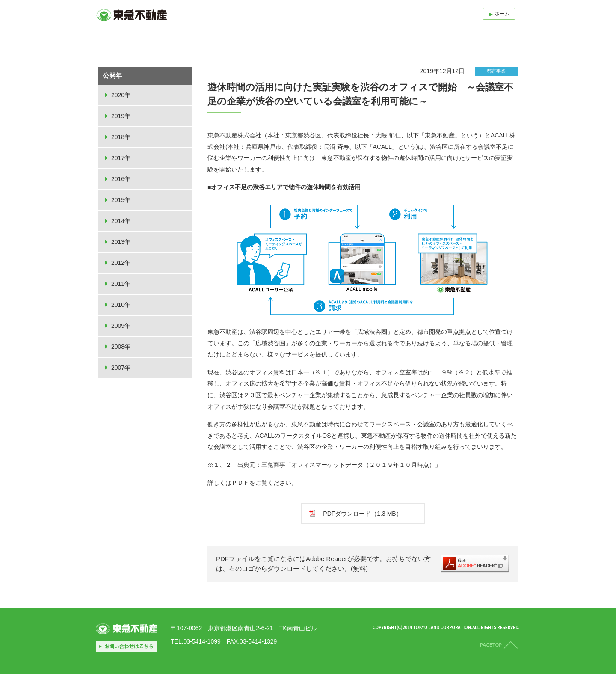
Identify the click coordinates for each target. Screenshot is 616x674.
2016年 (121, 179)
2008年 (121, 347)
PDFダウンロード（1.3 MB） (362, 514)
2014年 (121, 221)
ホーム (502, 14)
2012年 (121, 263)
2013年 (121, 242)
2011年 (121, 284)
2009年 (121, 326)
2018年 (121, 137)
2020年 (121, 95)
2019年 (121, 116)
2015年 (121, 200)
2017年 (121, 158)
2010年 (121, 305)
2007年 (121, 368)
